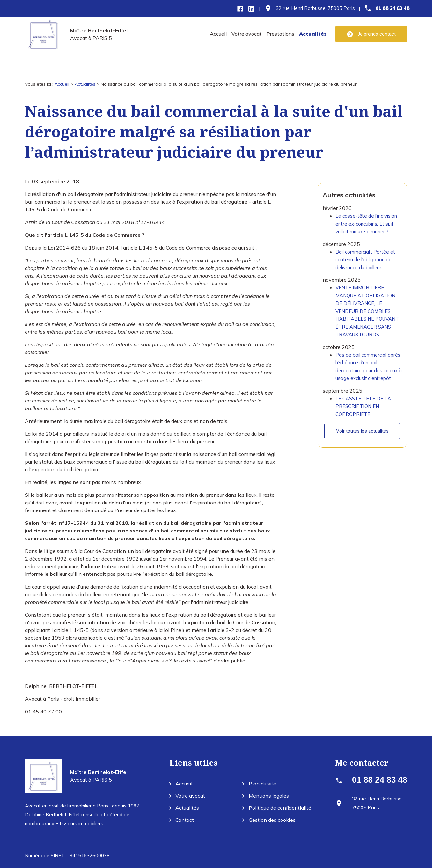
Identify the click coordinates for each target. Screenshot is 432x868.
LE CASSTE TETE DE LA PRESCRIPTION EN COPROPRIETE (363, 401)
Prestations (280, 34)
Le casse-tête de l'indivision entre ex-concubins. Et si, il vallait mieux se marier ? (366, 219)
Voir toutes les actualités (362, 426)
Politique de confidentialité (277, 808)
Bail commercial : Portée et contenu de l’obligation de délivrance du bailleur (365, 255)
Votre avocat (247, 34)
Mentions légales (266, 796)
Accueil (218, 34)
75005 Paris (315, 8)
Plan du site (259, 784)
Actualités (313, 34)
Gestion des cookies (269, 820)
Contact (182, 820)
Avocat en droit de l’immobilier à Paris (67, 806)
